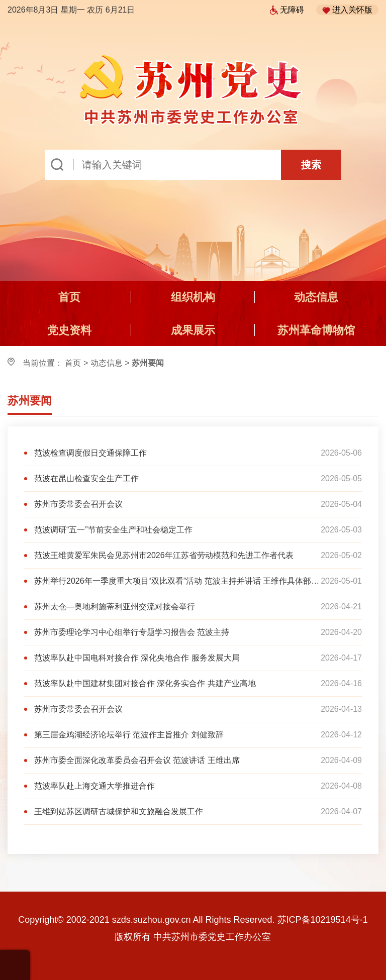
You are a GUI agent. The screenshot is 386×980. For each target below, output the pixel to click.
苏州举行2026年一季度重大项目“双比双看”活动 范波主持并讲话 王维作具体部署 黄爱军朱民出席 (177, 581)
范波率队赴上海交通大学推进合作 (94, 786)
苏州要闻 (30, 401)
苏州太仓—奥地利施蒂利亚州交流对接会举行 (115, 607)
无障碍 (287, 10)
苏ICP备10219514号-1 (323, 920)
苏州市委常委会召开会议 (78, 504)
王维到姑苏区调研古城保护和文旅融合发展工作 (119, 811)
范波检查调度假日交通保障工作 (90, 453)
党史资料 (69, 330)
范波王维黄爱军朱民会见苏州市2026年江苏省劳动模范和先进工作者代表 (164, 555)
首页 (69, 297)
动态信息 (316, 297)
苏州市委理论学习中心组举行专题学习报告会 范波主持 (132, 632)
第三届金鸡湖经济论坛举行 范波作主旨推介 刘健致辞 (129, 735)
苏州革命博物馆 (316, 330)
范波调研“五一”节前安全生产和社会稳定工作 (113, 530)
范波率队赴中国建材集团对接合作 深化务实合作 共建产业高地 (145, 683)
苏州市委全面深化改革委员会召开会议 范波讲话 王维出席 (137, 760)
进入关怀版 (347, 10)
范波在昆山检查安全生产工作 (86, 478)
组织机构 (193, 297)
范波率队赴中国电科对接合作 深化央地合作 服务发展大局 (137, 658)
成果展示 (193, 330)
